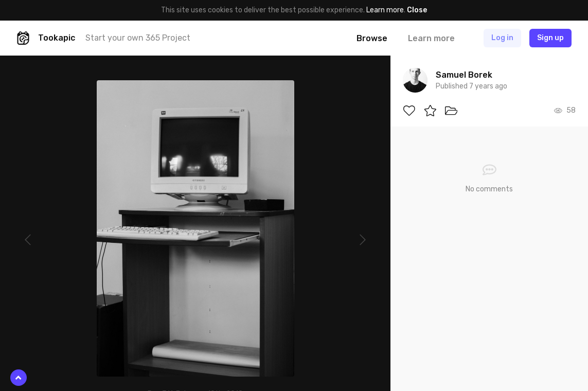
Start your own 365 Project (138, 38)
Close (417, 10)
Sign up (550, 38)
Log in (502, 38)
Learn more (385, 10)
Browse (372, 38)
